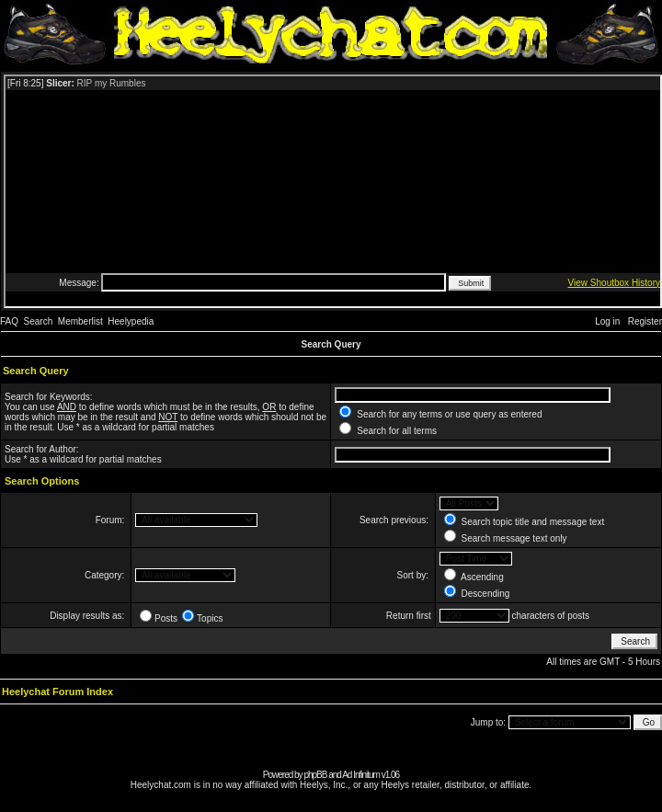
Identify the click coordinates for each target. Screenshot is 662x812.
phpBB (315, 775)
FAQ (9, 321)
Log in (607, 321)
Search (39, 321)
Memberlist (80, 321)
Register (645, 321)
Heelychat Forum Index (57, 692)
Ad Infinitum (361, 775)
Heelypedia (131, 321)
